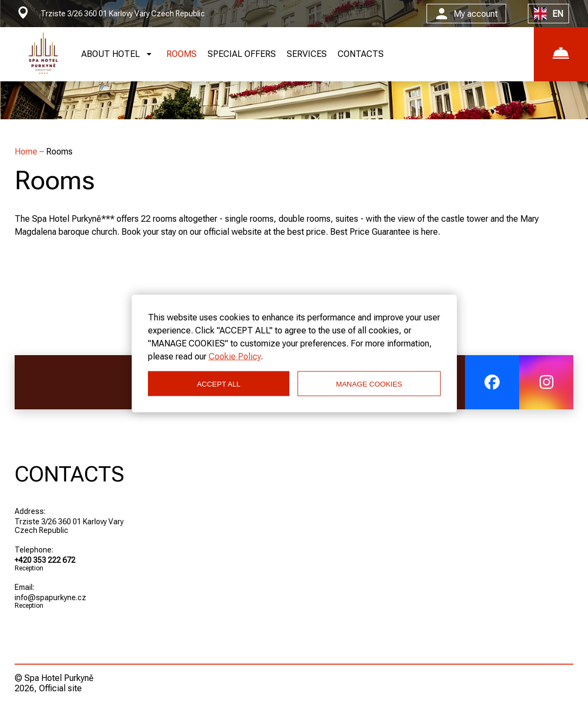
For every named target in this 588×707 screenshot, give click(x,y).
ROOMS (182, 54)
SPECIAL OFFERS (242, 54)
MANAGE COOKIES (369, 384)
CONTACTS (361, 54)
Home (27, 152)
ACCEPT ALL (219, 384)
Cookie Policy (235, 356)
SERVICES (307, 54)
